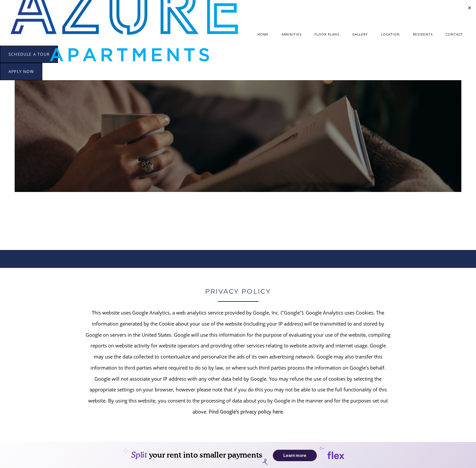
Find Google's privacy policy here (246, 412)
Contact (454, 34)
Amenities (292, 34)
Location (390, 34)
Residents (423, 34)
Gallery (360, 34)
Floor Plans (327, 34)
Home (263, 34)
